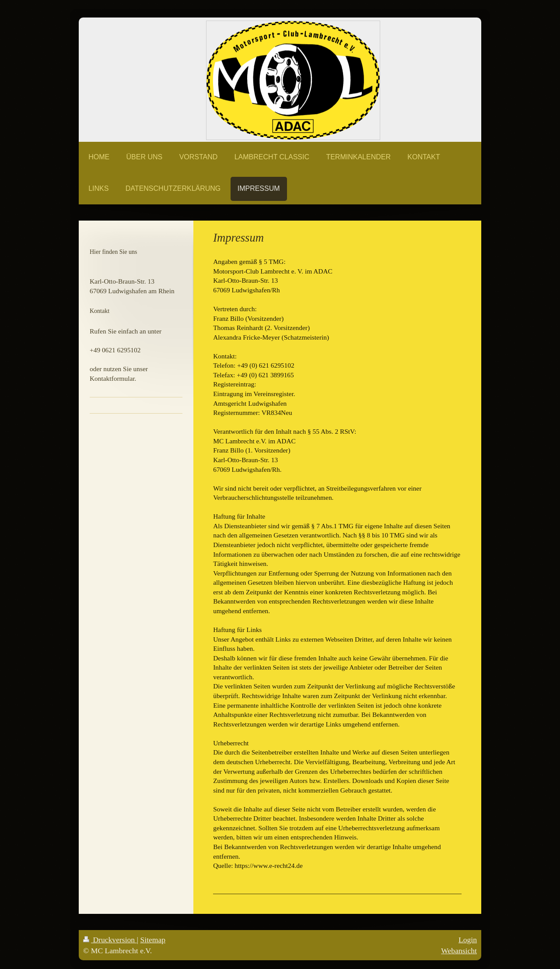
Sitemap (153, 940)
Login (468, 940)
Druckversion (110, 940)
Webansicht (459, 951)
